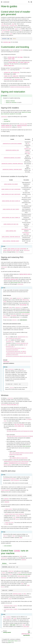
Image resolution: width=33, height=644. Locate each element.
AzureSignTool (7, 121)
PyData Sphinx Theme (13, 641)
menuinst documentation (24, 312)
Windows (4, 563)
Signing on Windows (10, 101)
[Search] (29, 2)
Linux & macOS (13, 563)
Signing (8, 102)
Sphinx (10, 642)
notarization (14, 102)
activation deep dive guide (24, 574)
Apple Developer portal (15, 283)
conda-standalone (8, 546)
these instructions (27, 446)
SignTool (6, 119)
